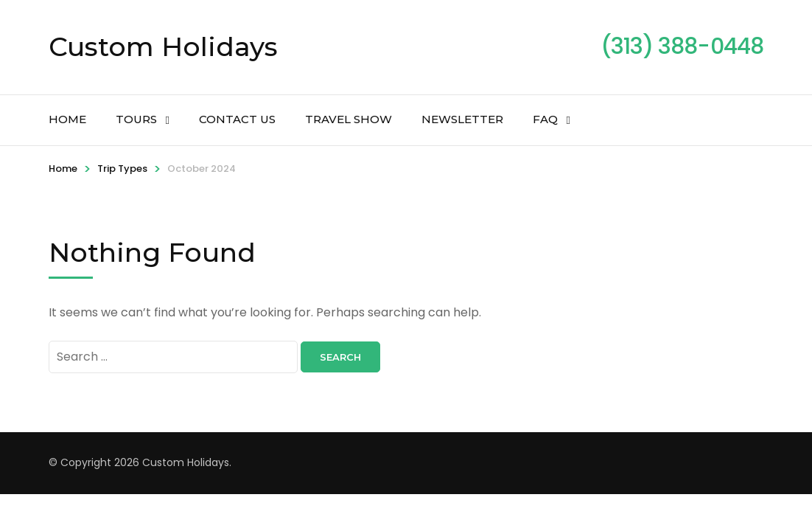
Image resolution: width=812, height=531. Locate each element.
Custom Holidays (163, 46)
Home (67, 119)
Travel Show (349, 119)
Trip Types (122, 169)
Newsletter (462, 119)
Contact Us (237, 119)
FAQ (545, 119)
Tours (136, 119)
